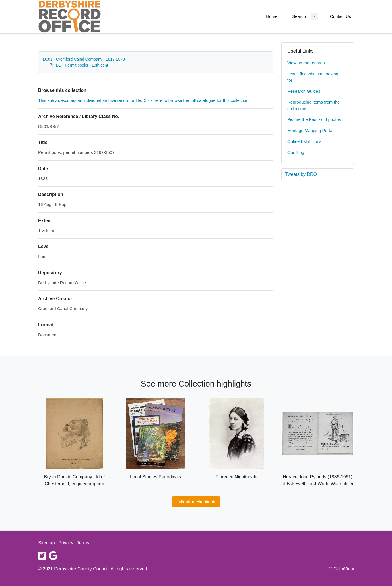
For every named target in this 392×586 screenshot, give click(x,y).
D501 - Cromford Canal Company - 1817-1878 (84, 59)
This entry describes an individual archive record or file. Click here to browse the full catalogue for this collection (143, 100)
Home (272, 16)
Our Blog (296, 152)
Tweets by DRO (301, 174)
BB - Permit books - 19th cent (82, 65)
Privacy (66, 543)
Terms (83, 543)
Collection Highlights (196, 502)
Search (299, 16)
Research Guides (304, 91)
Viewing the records (306, 63)
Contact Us (341, 16)
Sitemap (47, 543)
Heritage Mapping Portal (310, 130)
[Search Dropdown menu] (314, 17)
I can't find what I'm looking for (313, 77)
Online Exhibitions (304, 141)
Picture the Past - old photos (314, 119)
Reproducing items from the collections (313, 105)
